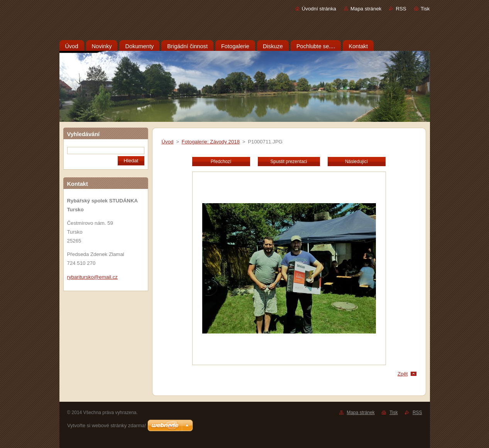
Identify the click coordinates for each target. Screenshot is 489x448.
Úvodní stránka (319, 9)
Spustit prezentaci (289, 162)
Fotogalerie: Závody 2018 (211, 142)
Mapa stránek (366, 9)
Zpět (403, 374)
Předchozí (221, 162)
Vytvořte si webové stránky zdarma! (107, 425)
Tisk (425, 9)
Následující (356, 162)
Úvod (168, 142)
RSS (401, 9)
